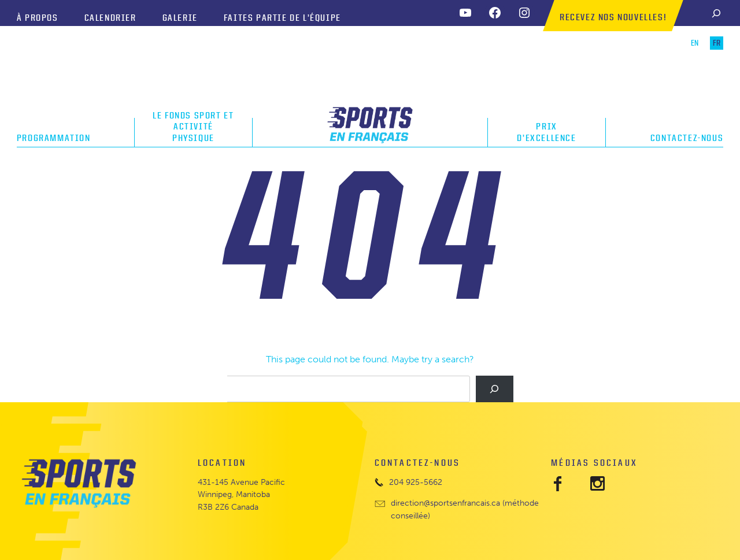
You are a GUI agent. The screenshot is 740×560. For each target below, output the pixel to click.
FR (717, 43)
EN (695, 43)
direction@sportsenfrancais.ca (445, 503)
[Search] (716, 13)
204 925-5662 (416, 482)
